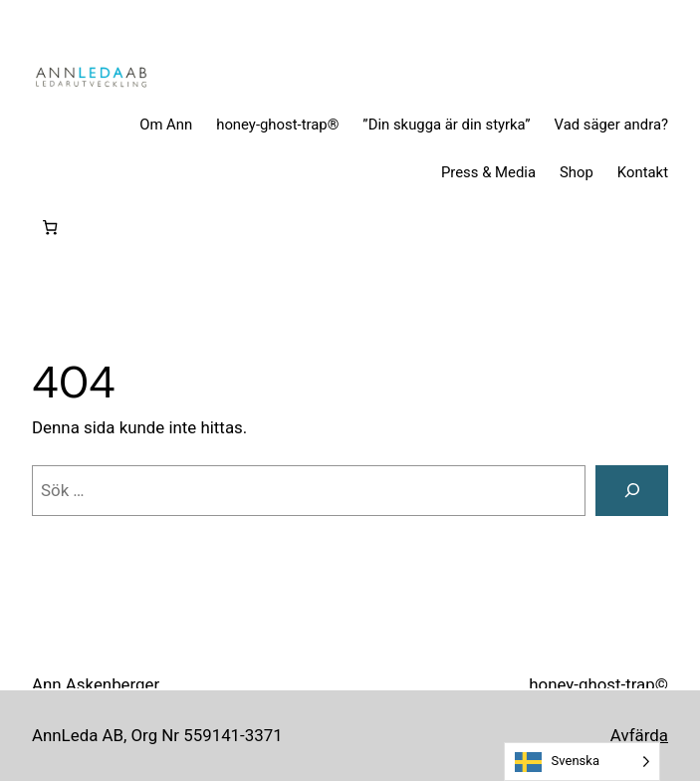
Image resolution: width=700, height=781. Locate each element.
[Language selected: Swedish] (582, 762)
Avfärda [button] (639, 735)
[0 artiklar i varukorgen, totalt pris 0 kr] (50, 228)
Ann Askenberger (96, 684)
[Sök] (632, 491)
